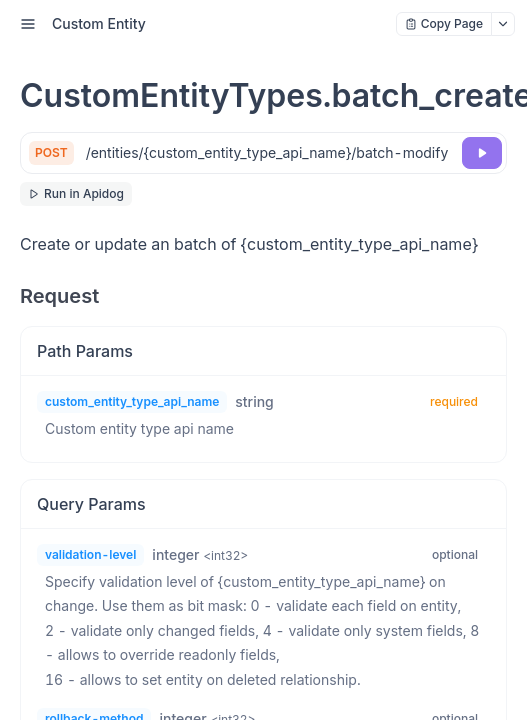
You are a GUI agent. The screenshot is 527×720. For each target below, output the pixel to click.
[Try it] (482, 153)
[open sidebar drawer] (28, 24)
